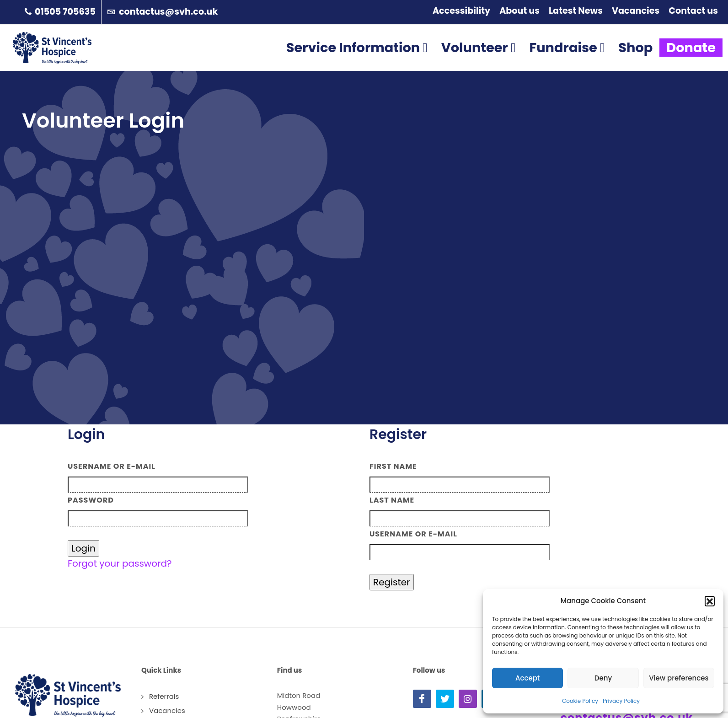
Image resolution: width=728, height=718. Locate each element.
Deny (603, 678)
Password (91, 500)
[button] (710, 601)
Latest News (576, 11)
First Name (393, 466)
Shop (635, 60)
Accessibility (461, 11)
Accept (527, 678)
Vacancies (636, 11)
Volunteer (479, 60)
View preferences (679, 678)
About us (519, 11)
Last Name (392, 500)
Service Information (357, 60)
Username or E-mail (112, 466)
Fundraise (567, 60)
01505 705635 (60, 12)
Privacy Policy (621, 701)
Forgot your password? (120, 563)
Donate (691, 60)
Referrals (164, 696)
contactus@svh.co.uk (163, 12)
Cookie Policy (580, 701)
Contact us (693, 11)
